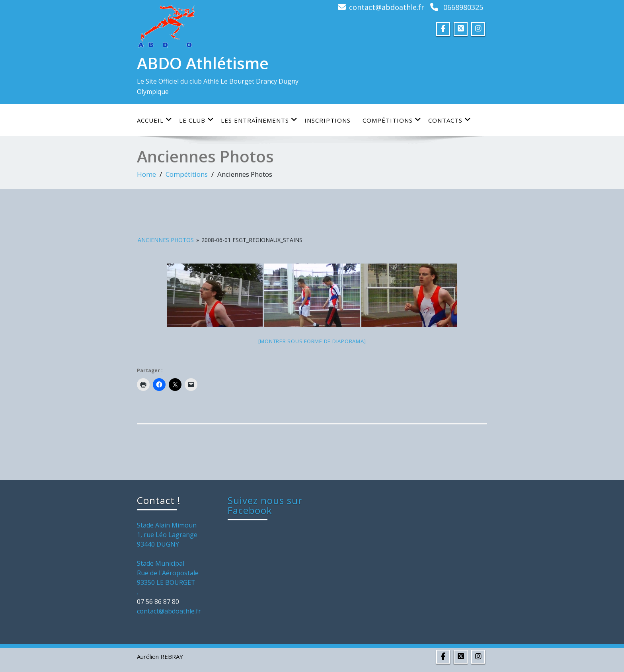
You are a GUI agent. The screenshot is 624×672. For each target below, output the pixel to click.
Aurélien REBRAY (160, 656)
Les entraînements (259, 120)
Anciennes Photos (166, 240)
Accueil (155, 120)
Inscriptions (328, 120)
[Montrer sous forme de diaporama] (312, 341)
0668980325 (463, 7)
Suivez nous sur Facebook (265, 505)
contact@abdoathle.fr (387, 7)
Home (146, 174)
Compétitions (392, 120)
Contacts (450, 120)
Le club (197, 120)
